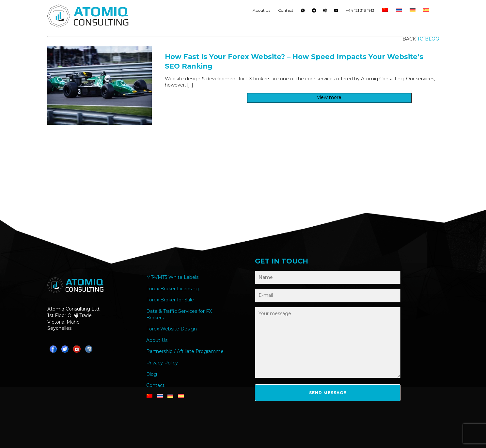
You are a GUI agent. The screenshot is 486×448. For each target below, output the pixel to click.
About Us (261, 10)
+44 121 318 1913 (360, 10)
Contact (286, 10)
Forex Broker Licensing (172, 289)
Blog (152, 374)
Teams (325, 12)
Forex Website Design (172, 329)
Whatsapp (303, 12)
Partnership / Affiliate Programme (185, 351)
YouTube (336, 12)
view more (329, 97)
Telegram (314, 12)
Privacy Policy (162, 363)
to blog (428, 39)
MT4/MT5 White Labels (172, 277)
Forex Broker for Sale (170, 300)
